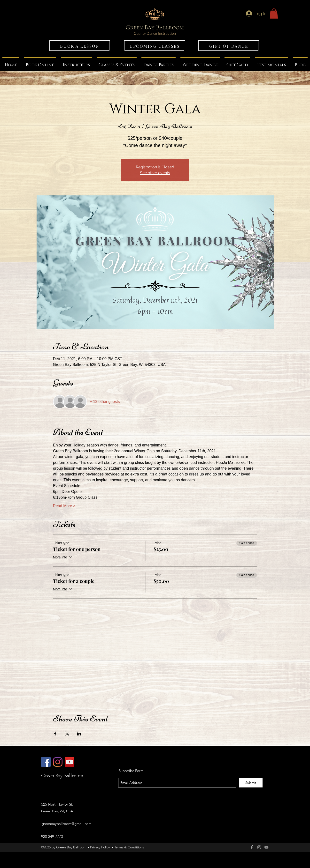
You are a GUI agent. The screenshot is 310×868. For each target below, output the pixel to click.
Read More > (64, 506)
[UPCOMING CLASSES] (155, 46)
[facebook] (252, 847)
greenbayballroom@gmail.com (67, 824)
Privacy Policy (100, 847)
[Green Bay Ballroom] (46, 762)
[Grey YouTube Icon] (266, 847)
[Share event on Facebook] (55, 734)
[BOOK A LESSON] (80, 46)
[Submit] (251, 783)
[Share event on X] (67, 734)
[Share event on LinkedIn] (79, 734)
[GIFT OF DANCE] (229, 46)
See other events (155, 173)
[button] (274, 14)
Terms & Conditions (129, 847)
